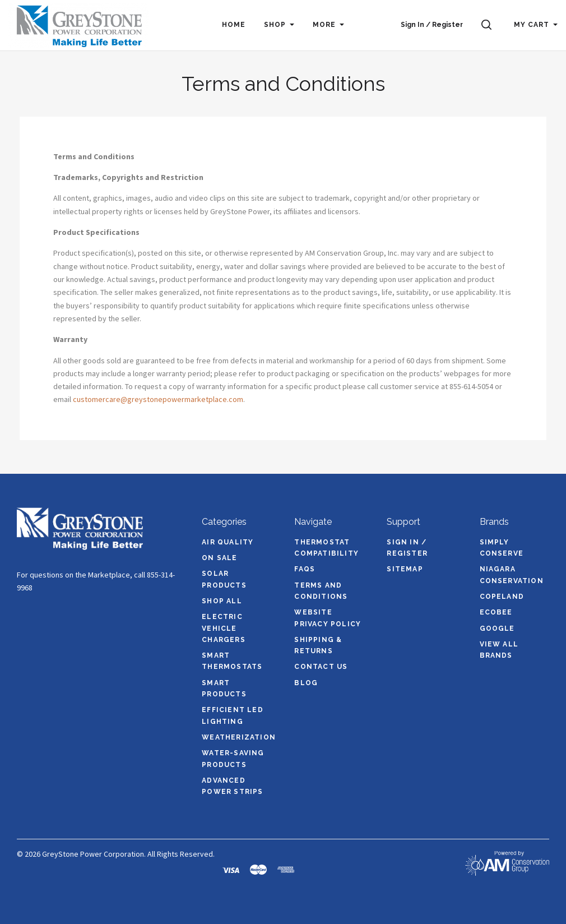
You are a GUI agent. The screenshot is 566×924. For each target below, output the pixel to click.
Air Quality (228, 542)
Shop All (222, 601)
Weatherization (239, 737)
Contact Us (321, 667)
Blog (306, 683)
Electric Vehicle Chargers (224, 628)
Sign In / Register (432, 25)
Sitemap (405, 569)
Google (497, 629)
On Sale (219, 558)
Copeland (502, 597)
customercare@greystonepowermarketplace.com (158, 399)
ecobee (496, 612)
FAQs (305, 569)
